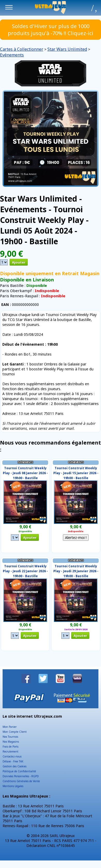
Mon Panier (10, 727)
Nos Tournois (10, 737)
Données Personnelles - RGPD (21, 776)
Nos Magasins (11, 742)
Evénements (12, 55)
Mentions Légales (13, 786)
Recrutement (10, 751)
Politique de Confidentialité (19, 771)
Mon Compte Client (15, 732)
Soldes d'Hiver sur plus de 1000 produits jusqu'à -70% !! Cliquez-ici (51, 30)
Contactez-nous (12, 756)
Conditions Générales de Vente (21, 781)
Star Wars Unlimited (67, 49)
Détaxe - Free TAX (13, 761)
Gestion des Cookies (15, 766)
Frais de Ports (10, 747)
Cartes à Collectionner (22, 49)
